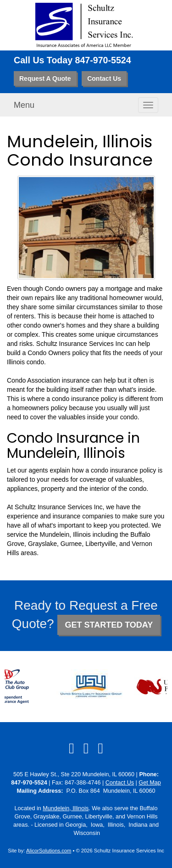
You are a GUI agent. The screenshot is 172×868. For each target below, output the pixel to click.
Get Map (150, 783)
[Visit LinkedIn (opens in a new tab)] (86, 748)
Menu (24, 105)
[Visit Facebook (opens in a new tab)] (72, 748)
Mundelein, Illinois (66, 808)
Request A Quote (45, 78)
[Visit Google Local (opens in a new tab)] (100, 748)
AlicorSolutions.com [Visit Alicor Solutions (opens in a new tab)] (49, 851)
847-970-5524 (103, 60)
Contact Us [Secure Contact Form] (120, 783)
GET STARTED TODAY (109, 625)
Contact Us (104, 78)
